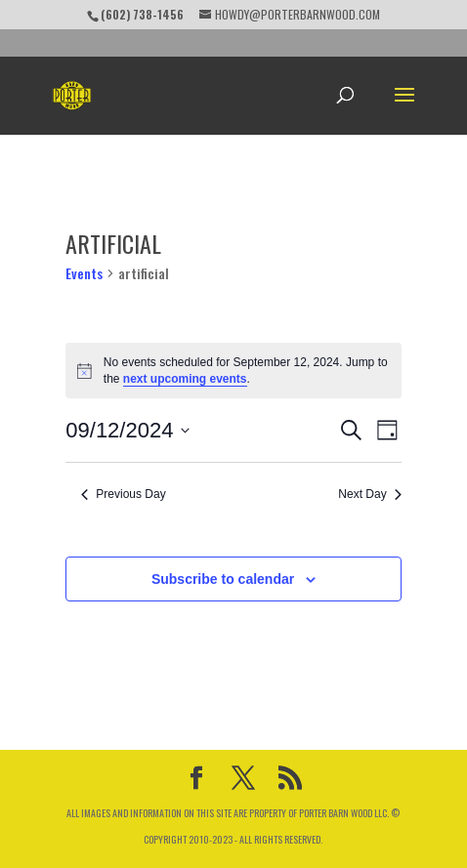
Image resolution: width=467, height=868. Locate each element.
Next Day (369, 494)
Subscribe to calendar (223, 579)
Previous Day (123, 494)
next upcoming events (185, 379)
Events (84, 273)
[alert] (233, 371)
